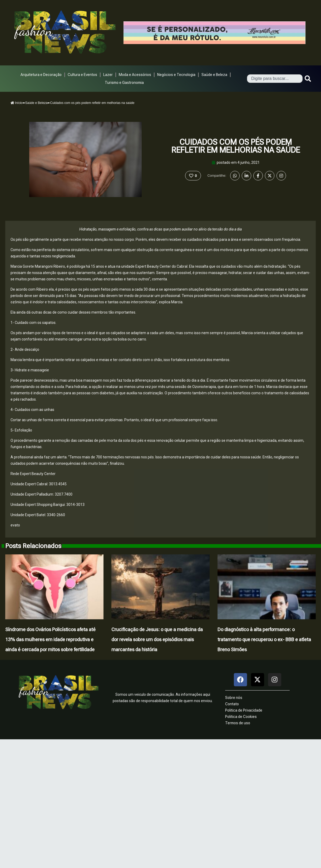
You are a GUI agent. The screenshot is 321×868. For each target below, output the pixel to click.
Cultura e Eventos (82, 75)
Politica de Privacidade (244, 710)
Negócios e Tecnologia (176, 75)
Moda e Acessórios (135, 75)
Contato (232, 704)
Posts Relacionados (33, 546)
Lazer (108, 75)
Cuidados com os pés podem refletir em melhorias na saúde (236, 146)
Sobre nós (234, 698)
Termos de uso (238, 723)
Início (17, 103)
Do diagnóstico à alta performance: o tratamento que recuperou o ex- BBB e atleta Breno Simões (264, 639)
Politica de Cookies (241, 717)
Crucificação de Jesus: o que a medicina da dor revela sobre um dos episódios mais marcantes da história (157, 639)
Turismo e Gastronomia (124, 83)
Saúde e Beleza (214, 75)
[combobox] (275, 79)
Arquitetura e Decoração (41, 75)
